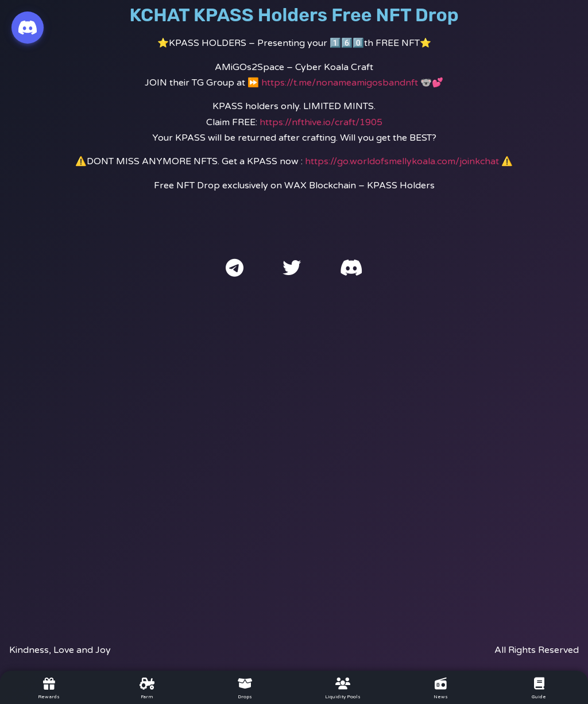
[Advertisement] (294, 450)
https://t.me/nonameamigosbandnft (340, 83)
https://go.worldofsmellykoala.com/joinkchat (402, 161)
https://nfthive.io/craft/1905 (321, 122)
